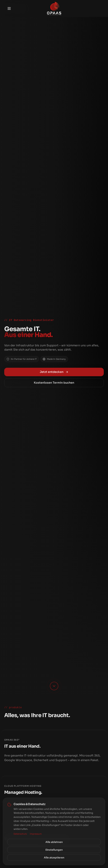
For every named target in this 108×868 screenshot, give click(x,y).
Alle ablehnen (54, 842)
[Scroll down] (54, 686)
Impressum (36, 834)
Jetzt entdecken (54, 372)
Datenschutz (20, 834)
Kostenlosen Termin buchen (54, 383)
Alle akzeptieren (54, 858)
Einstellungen (54, 850)
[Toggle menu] (9, 8)
